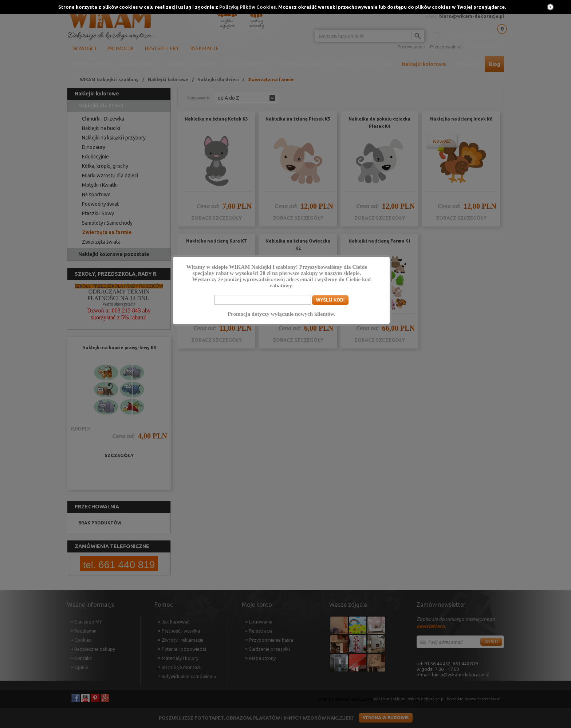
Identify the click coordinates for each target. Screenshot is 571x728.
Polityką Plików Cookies (248, 7)
